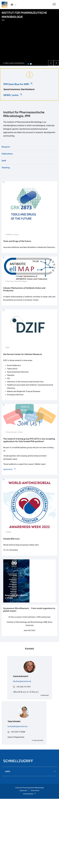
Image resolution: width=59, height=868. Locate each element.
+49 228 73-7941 (24, 687)
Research (6, 147)
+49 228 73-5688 (18, 732)
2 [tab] (31, 64)
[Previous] (51, 63)
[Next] (56, 63)
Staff (4, 161)
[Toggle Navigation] (54, 4)
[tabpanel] (29, 37)
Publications (7, 154)
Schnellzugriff (18, 761)
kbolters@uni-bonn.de (22, 681)
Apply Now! (10, 469)
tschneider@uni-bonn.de (17, 726)
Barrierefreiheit (29, 794)
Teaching (6, 167)
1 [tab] (28, 64)
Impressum (23, 790)
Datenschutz (35, 790)
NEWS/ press (13, 95)
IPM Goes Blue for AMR (18, 84)
